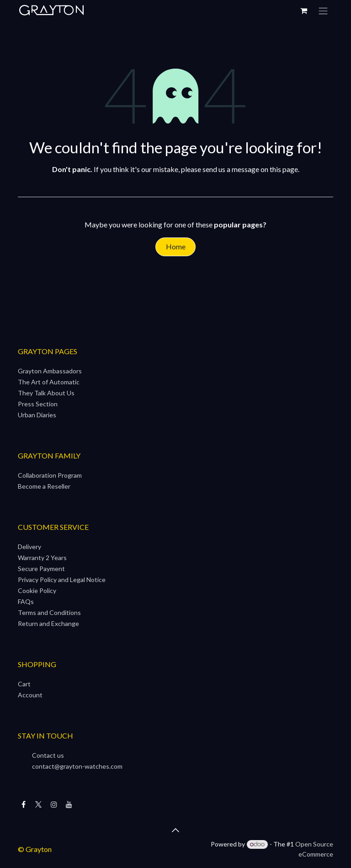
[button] (175, 830)
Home (176, 246)
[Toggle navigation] (323, 11)
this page (284, 169)
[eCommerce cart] (303, 11)
